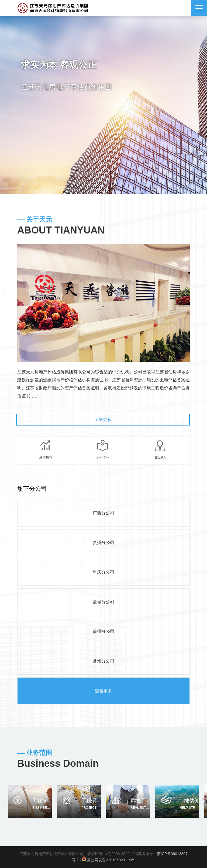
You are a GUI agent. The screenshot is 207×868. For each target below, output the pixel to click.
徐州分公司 (103, 631)
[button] (203, 801)
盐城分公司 (103, 602)
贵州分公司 (103, 543)
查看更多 (103, 691)
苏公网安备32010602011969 (111, 860)
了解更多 (103, 419)
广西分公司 (103, 513)
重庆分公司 (103, 572)
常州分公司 (103, 661)
